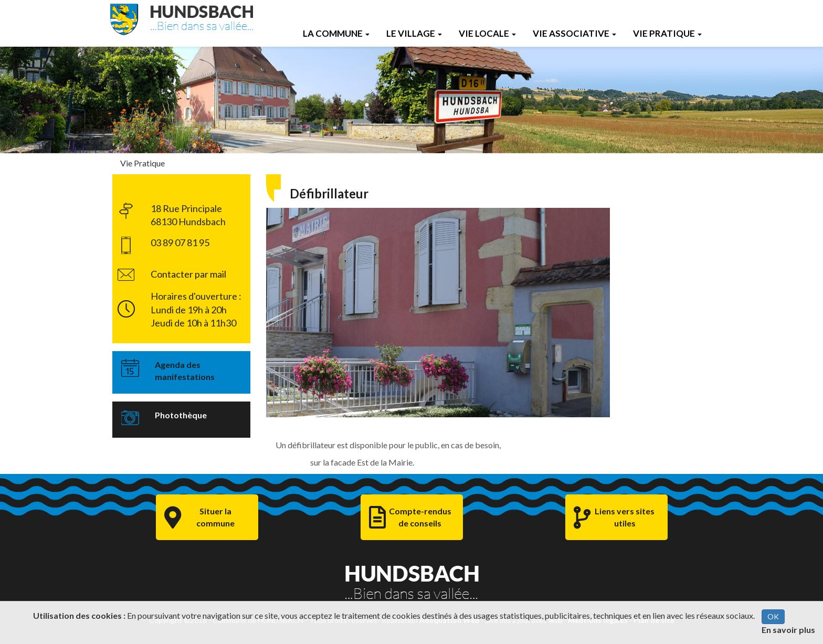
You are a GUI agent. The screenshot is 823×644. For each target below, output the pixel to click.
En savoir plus (788, 630)
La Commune (336, 33)
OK (773, 616)
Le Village (414, 33)
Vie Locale (487, 33)
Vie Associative (574, 33)
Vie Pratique (667, 33)
